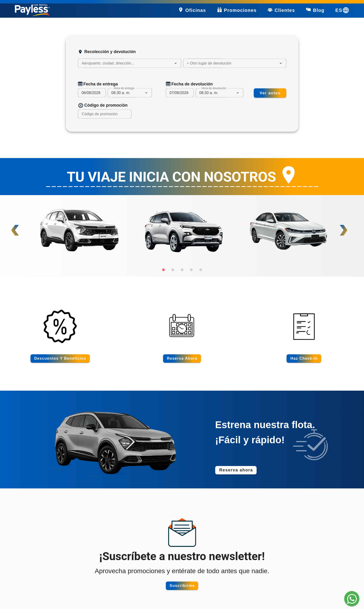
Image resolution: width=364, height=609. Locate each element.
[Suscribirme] (182, 586)
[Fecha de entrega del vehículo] (92, 93)
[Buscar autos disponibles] (270, 93)
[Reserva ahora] (182, 359)
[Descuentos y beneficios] (60, 359)
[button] (176, 63)
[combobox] (130, 63)
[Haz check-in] (304, 359)
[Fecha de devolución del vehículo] (180, 93)
